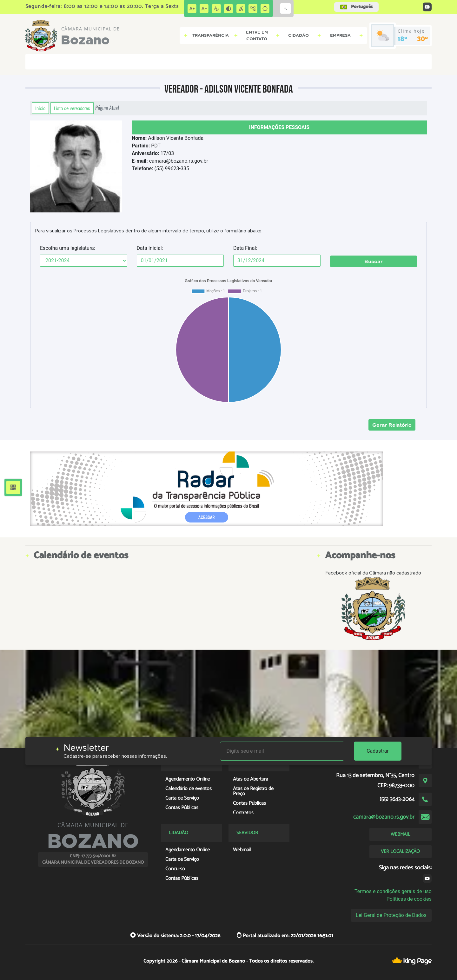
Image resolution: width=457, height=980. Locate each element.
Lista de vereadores (72, 108)
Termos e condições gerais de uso (393, 891)
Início (40, 108)
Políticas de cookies (409, 899)
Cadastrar (378, 751)
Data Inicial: (150, 248)
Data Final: (245, 248)
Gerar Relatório (392, 425)
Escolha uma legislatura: (68, 248)
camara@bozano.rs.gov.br (384, 817)
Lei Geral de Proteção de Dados (391, 915)
